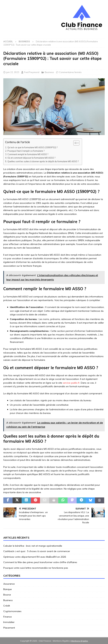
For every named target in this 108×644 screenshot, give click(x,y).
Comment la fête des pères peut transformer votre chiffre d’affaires (40, 562)
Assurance (9, 584)
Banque (8, 589)
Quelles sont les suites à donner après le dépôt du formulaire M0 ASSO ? (43, 161)
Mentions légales (80, 641)
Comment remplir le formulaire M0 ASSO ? (28, 154)
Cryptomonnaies (12, 611)
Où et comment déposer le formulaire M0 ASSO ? (31, 158)
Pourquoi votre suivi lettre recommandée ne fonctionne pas (36, 568)
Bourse (7, 595)
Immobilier (9, 622)
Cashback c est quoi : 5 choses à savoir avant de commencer (37, 551)
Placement (9, 628)
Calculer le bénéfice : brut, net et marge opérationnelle (33, 546)
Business (49, 72)
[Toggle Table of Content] (75, 143)
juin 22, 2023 (13, 72)
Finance (8, 617)
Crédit (7, 606)
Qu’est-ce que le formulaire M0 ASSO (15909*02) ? (32, 147)
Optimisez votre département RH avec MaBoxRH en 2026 (35, 557)
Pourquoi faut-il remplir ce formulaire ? (26, 151)
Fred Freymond (32, 72)
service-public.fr (71, 383)
